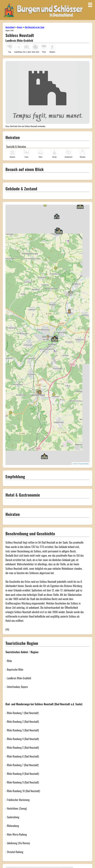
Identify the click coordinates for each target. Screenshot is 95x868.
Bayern (20, 27)
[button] (48, 336)
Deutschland (10, 27)
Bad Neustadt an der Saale (35, 27)
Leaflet (75, 464)
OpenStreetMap (84, 464)
